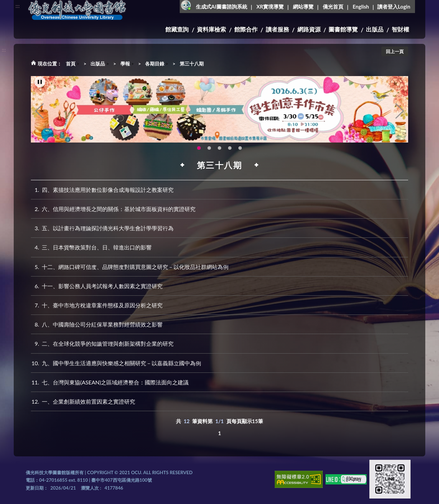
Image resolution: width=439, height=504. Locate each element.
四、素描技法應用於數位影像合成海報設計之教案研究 (102, 190)
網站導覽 (303, 7)
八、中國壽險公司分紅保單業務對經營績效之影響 (97, 324)
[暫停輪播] (40, 83)
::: (17, 6)
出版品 (375, 29)
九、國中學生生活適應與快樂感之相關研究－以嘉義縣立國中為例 (116, 363)
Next (400, 112)
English (361, 7)
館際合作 (246, 29)
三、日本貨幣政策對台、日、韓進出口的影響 (91, 247)
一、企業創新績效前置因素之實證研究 (83, 401)
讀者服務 (277, 29)
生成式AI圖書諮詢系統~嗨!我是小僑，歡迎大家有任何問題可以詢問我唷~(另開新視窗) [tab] (240, 148)
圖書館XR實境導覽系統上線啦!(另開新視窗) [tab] (219, 148)
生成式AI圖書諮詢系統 (222, 7)
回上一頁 (395, 51)
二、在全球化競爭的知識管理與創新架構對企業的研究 (102, 343)
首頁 (71, 64)
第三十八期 (192, 64)
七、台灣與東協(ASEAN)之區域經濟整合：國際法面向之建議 (110, 382)
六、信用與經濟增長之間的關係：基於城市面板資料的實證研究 (113, 209)
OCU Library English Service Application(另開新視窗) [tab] (209, 148)
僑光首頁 (333, 7)
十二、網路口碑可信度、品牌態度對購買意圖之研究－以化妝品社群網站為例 (130, 267)
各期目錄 (155, 64)
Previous (39, 112)
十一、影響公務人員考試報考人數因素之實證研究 (97, 286)
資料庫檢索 (211, 29)
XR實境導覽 (270, 7)
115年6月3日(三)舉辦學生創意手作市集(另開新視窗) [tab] (199, 148)
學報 (125, 64)
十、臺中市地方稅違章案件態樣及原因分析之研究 (97, 305)
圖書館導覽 (343, 29)
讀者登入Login (394, 7)
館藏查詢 (177, 29)
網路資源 (309, 29)
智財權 (400, 29)
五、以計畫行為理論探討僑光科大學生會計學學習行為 (102, 228)
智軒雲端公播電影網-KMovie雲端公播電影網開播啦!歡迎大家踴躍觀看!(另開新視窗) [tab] (230, 148)
